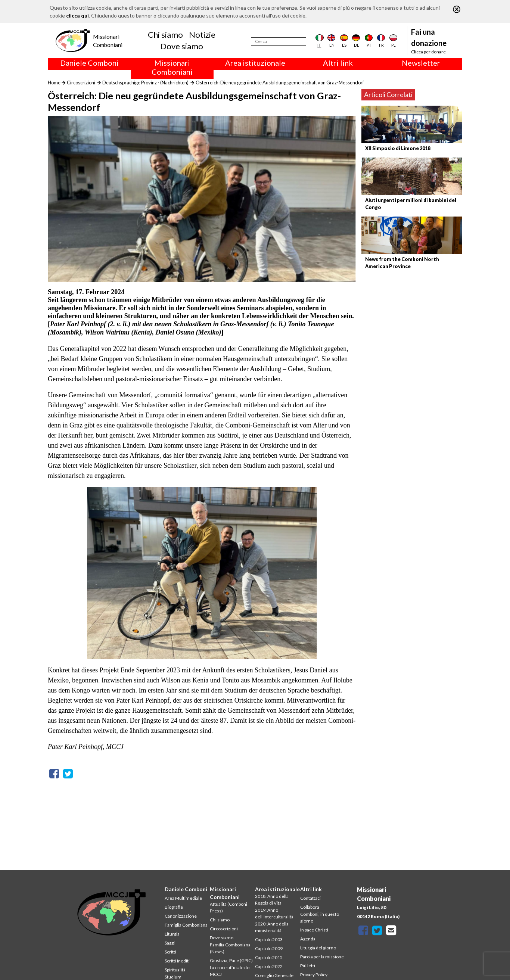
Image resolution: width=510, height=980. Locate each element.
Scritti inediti (177, 961)
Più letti (308, 966)
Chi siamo (165, 35)
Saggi (170, 943)
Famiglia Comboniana (186, 925)
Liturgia (172, 934)
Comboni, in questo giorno (320, 917)
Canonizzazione (181, 916)
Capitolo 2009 (269, 948)
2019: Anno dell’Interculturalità (274, 913)
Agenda (308, 939)
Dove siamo (182, 46)
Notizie (202, 35)
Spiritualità (175, 970)
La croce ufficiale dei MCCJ (230, 971)
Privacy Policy (314, 975)
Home (54, 83)
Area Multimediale (183, 898)
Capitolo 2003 (269, 939)
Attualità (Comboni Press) (228, 907)
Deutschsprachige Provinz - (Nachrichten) (145, 83)
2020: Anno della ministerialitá (272, 927)
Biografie (174, 907)
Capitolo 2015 (269, 957)
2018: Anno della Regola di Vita (272, 900)
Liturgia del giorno (318, 948)
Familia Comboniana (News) (230, 948)
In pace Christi (314, 930)
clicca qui (77, 15)
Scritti (170, 952)
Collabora (310, 907)
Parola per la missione (322, 957)
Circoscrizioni (81, 83)
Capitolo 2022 (269, 966)
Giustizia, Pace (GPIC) (231, 960)
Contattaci (310, 898)
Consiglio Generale (274, 975)
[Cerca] (279, 41)
